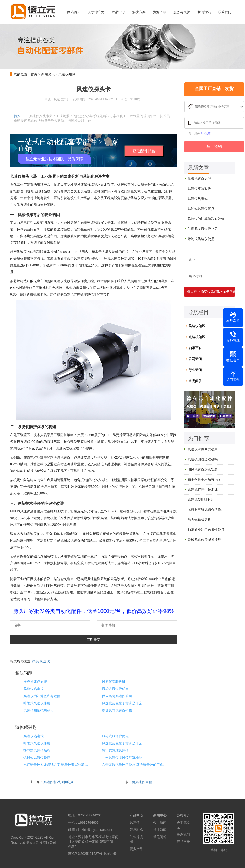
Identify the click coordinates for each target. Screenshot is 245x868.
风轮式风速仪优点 (115, 689)
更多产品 (136, 849)
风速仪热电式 (33, 689)
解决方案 (139, 12)
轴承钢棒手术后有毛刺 (204, 479)
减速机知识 (197, 337)
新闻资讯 (204, 12)
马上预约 (214, 147)
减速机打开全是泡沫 (203, 489)
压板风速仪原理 (35, 682)
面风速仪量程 (142, 782)
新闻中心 (160, 815)
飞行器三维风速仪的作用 (206, 510)
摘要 (17, 116)
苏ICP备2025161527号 (85, 854)
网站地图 (111, 854)
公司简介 (183, 815)
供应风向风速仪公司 (117, 696)
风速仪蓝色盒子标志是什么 (122, 703)
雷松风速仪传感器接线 (204, 540)
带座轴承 (136, 830)
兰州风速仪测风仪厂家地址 (122, 758)
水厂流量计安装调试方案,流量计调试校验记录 (57, 765)
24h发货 (206, 133)
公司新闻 (195, 359)
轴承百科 (195, 348)
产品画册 (183, 842)
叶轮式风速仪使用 (37, 703)
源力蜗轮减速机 (199, 520)
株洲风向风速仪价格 (117, 710)
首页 (34, 74)
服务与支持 (182, 12)
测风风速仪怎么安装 (203, 469)
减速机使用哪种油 (201, 500)
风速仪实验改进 (114, 682)
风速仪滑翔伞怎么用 (203, 449)
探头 (35, 661)
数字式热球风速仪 (115, 750)
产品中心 (118, 12)
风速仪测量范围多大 (39, 710)
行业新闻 (195, 370)
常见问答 (195, 381)
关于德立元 (96, 12)
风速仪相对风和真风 (58, 782)
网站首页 (74, 12)
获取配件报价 (144, 151)
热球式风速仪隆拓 (37, 758)
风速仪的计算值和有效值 (42, 696)
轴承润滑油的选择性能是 (206, 530)
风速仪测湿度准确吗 (203, 459)
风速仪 (45, 661)
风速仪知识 (67, 74)
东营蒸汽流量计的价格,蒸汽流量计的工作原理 (135, 765)
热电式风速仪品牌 (37, 750)
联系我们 (225, 12)
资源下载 (160, 12)
